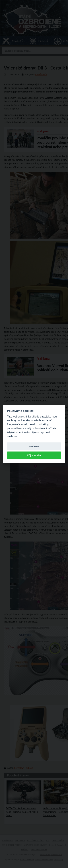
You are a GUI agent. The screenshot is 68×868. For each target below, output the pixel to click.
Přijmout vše (34, 455)
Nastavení (34, 446)
